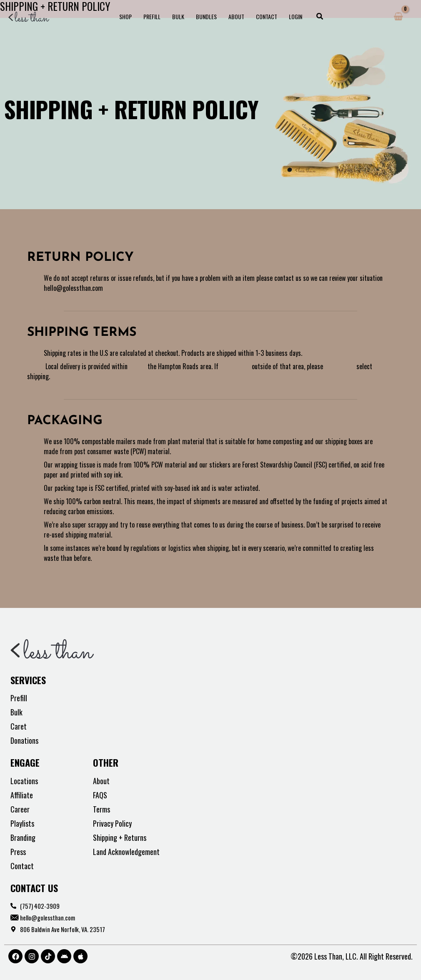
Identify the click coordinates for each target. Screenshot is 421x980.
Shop (125, 16)
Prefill (152, 16)
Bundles (206, 16)
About (236, 16)
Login (296, 16)
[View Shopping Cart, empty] (398, 17)
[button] (320, 17)
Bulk (178, 16)
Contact (267, 16)
